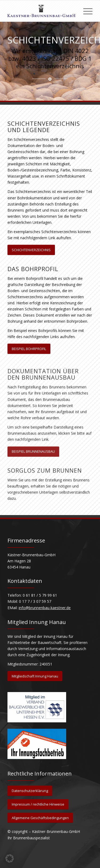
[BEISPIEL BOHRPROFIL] (29, 358)
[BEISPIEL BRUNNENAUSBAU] (33, 471)
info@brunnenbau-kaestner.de (45, 608)
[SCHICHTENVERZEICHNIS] (31, 259)
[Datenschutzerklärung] (30, 791)
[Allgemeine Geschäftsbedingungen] (40, 818)
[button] (10, 858)
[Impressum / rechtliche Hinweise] (38, 804)
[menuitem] (85, 11)
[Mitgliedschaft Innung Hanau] (35, 676)
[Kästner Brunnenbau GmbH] (41, 11)
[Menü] (85, 11)
